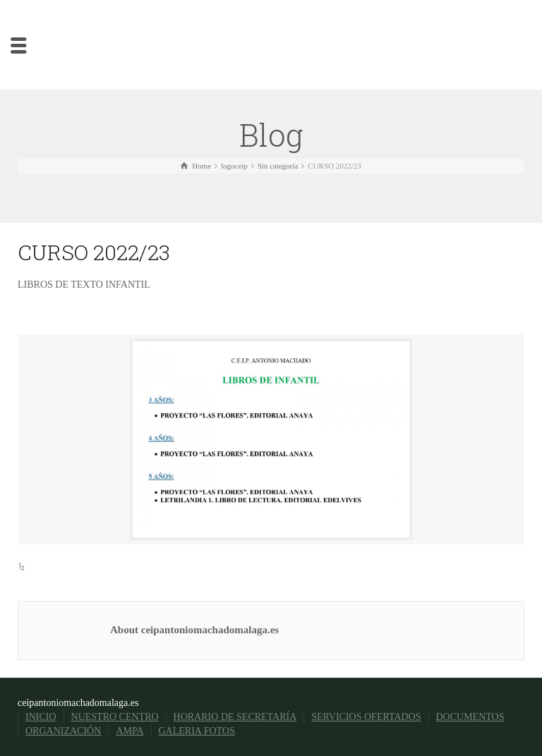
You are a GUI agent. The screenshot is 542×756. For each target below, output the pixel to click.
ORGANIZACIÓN (63, 731)
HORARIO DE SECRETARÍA (235, 717)
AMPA (130, 731)
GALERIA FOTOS (197, 731)
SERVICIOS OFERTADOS (366, 717)
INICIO (41, 717)
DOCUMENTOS (470, 717)
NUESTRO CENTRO (115, 717)
